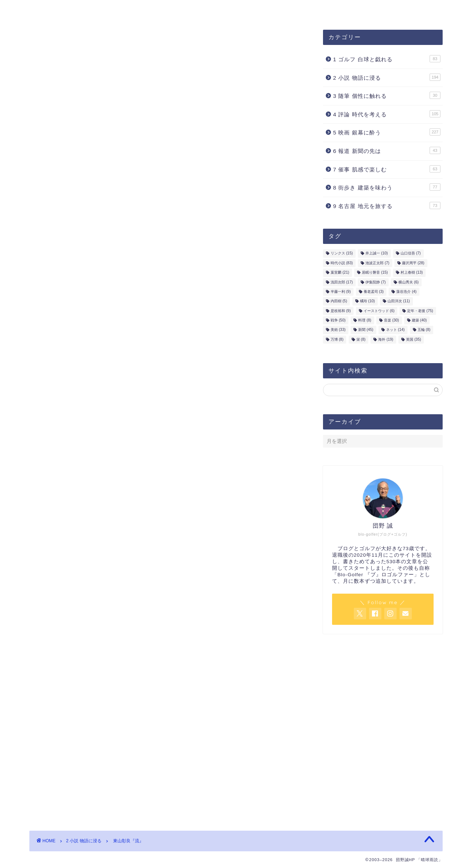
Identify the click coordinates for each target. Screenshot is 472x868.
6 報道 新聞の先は (387, 151)
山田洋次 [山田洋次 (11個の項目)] (399, 302)
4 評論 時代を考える (387, 115)
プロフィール (155, 10)
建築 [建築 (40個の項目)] (419, 321)
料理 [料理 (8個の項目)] (365, 321)
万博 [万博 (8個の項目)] (337, 340)
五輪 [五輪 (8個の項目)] (424, 331)
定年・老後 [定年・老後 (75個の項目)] (420, 312)
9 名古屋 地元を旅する (387, 206)
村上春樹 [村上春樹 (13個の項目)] (412, 273)
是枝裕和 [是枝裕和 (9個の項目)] (341, 312)
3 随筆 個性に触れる (387, 96)
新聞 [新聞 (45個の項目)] (366, 331)
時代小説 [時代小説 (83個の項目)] (342, 264)
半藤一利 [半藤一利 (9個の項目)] (341, 293)
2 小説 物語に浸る (60, 45)
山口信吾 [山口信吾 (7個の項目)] (411, 254)
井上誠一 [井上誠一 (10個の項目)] (376, 254)
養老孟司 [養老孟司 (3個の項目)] (374, 293)
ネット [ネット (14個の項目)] (395, 331)
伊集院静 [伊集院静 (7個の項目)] (376, 283)
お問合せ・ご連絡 (214, 10)
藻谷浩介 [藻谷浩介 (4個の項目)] (406, 293)
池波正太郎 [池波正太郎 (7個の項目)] (377, 264)
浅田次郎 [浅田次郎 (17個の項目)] (342, 283)
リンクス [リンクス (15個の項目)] (342, 254)
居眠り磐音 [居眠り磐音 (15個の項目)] (375, 273)
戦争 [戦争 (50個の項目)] (338, 321)
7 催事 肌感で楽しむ (387, 170)
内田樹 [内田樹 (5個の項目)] (339, 302)
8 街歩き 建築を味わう (387, 188)
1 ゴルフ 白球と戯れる (387, 60)
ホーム (264, 10)
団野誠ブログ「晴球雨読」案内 (79, 10)
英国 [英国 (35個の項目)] (413, 340)
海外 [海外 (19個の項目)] (386, 340)
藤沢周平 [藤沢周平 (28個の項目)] (413, 264)
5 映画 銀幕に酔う (387, 133)
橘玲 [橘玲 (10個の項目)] (367, 302)
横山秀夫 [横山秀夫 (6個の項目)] (409, 283)
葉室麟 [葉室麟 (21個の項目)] (340, 273)
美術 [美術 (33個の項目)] (338, 331)
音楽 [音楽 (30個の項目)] (391, 321)
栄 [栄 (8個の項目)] (361, 340)
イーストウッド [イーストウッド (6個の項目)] (379, 312)
